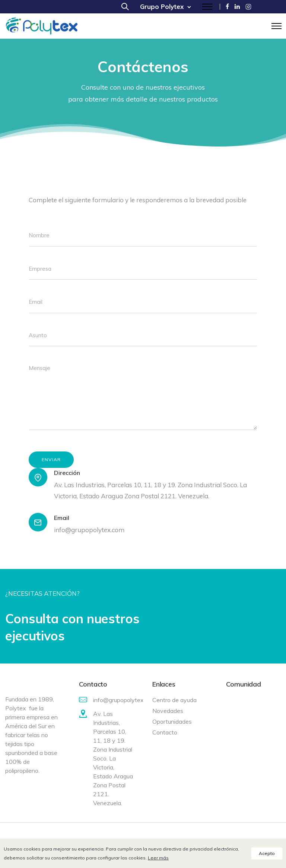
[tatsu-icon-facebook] (227, 7)
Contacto (165, 732)
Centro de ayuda (174, 700)
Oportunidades (172, 721)
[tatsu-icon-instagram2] (248, 7)
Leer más (158, 858)
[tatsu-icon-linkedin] (237, 7)
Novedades (168, 711)
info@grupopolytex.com (89, 530)
